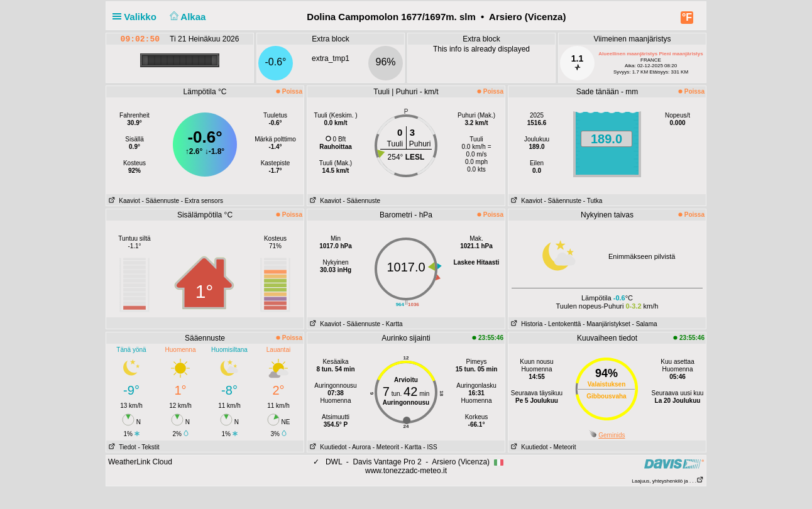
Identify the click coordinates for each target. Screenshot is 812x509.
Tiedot (121, 447)
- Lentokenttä (562, 324)
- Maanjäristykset (606, 324)
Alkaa (186, 17)
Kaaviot (123, 201)
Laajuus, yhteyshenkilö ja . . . (668, 481)
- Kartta (392, 324)
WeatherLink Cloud (140, 462)
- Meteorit (386, 447)
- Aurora (359, 447)
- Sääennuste (160, 201)
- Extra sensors (202, 201)
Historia (525, 324)
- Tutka (593, 201)
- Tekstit (148, 447)
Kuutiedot (327, 447)
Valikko (137, 17)
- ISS (430, 447)
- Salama (645, 324)
